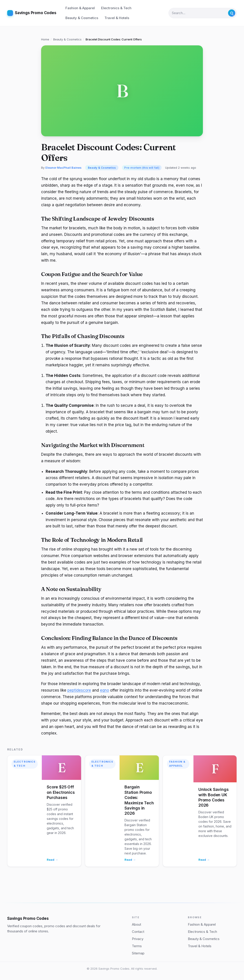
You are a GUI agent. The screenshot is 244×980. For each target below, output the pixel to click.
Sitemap (138, 953)
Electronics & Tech (116, 8)
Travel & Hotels (117, 18)
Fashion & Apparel (80, 8)
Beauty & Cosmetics (82, 18)
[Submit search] (232, 13)
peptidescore (79, 690)
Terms (137, 946)
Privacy (138, 939)
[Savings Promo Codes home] (32, 13)
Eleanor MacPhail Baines (63, 168)
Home (45, 39)
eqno (104, 690)
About (136, 924)
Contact (138, 932)
